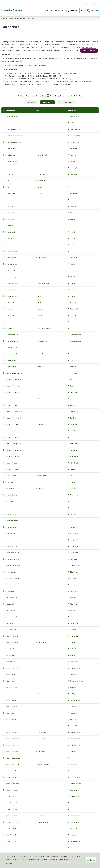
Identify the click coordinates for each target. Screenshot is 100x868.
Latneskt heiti (47, 102)
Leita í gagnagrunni (67, 102)
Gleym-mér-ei (75, 828)
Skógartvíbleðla (75, 129)
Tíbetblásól (74, 444)
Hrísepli (73, 232)
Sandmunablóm (75, 841)
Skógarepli (74, 258)
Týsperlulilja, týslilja (76, 681)
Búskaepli (73, 238)
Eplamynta (74, 508)
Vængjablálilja (75, 540)
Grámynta (73, 501)
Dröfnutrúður (74, 617)
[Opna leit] (82, 10)
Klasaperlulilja (75, 707)
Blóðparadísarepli (76, 335)
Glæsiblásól (74, 418)
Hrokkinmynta (75, 488)
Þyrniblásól (74, 405)
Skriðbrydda (74, 123)
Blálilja (72, 521)
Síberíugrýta (74, 662)
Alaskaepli (73, 206)
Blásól (72, 379)
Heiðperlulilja (74, 713)
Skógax (73, 476)
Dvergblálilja (74, 514)
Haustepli (73, 200)
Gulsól (72, 386)
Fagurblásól (74, 392)
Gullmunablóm (75, 796)
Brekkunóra (74, 636)
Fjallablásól (74, 431)
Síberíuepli (73, 149)
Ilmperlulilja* (74, 726)
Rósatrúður (74, 604)
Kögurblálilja (74, 533)
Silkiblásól (73, 450)
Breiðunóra (74, 642)
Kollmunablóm (75, 803)
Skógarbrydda (75, 116)
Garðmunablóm (75, 790)
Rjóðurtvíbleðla (75, 136)
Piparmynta (74, 495)
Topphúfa (73, 655)
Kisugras (73, 835)
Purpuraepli (74, 302)
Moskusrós (74, 360)
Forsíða (4, 18)
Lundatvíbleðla (75, 142)
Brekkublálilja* (75, 565)
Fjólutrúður (74, 630)
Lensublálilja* (74, 546)
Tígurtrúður (74, 610)
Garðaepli (73, 161)
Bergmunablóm (75, 771)
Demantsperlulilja (76, 668)
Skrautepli (73, 168)
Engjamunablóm (75, 784)
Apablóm (73, 598)
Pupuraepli (74, 290)
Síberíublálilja (74, 527)
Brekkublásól (74, 412)
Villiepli (72, 219)
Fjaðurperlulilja (75, 700)
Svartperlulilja (75, 719)
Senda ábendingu (89, 50)
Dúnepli (73, 277)
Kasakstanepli (75, 245)
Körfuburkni (74, 373)
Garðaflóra (21, 18)
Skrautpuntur (74, 591)
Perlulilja (73, 687)
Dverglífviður (74, 585)
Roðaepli (73, 264)
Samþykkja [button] (91, 860)
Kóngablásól (74, 463)
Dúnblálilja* (74, 572)
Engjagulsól (74, 456)
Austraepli (73, 155)
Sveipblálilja (74, 553)
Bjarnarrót (73, 578)
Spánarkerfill (74, 848)
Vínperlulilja (74, 675)
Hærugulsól (74, 469)
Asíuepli (73, 213)
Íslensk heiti (31, 102)
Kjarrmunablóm (75, 777)
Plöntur (12, 18)
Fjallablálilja (74, 559)
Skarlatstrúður (75, 623)
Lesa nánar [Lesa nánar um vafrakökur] (9, 863)
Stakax (72, 482)
